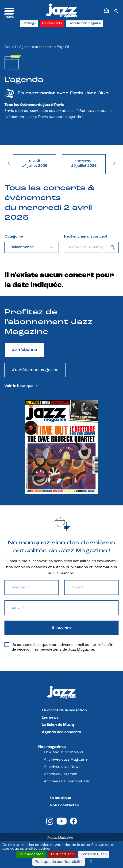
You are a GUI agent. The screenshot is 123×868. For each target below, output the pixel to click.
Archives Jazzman (61, 774)
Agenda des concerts (36, 47)
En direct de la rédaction (64, 710)
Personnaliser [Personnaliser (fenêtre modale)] (94, 854)
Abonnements (52, 23)
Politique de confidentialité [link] (59, 862)
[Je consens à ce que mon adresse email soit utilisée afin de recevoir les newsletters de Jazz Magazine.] (7, 645)
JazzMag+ (29, 23)
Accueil (10, 47)
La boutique (60, 798)
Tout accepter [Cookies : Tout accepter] (31, 854)
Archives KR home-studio (67, 781)
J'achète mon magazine (85, 23)
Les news (50, 718)
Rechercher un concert (86, 237)
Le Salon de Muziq (58, 725)
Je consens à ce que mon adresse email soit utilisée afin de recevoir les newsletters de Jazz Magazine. (59, 647)
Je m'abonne (24, 350)
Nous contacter (64, 805)
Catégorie (14, 237)
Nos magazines (52, 747)
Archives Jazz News (62, 767)
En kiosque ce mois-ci (63, 752)
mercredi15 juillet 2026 (84, 163)
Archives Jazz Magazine (66, 760)
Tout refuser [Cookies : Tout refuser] (62, 854)
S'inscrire (62, 628)
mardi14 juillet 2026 (35, 163)
